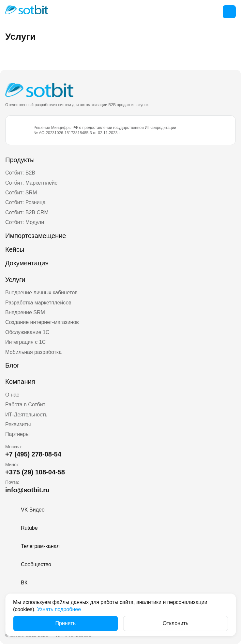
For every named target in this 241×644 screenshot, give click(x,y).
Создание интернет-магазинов (42, 322)
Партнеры (17, 434)
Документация (27, 263)
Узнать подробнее (59, 609)
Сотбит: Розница (25, 202)
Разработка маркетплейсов (38, 303)
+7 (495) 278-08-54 (33, 454)
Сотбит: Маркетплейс (31, 183)
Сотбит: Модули (25, 222)
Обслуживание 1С (27, 332)
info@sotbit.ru (27, 490)
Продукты (20, 160)
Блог (12, 365)
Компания (20, 382)
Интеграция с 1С (25, 342)
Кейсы (15, 249)
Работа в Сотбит (25, 405)
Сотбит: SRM (21, 193)
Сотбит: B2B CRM (27, 212)
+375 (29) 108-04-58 (35, 472)
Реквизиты (18, 424)
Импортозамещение (36, 236)
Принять (66, 623)
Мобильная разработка (33, 352)
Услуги (15, 280)
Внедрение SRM (25, 312)
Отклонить (176, 623)
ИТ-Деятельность (26, 415)
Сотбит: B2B (20, 173)
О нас (12, 395)
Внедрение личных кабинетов (41, 293)
